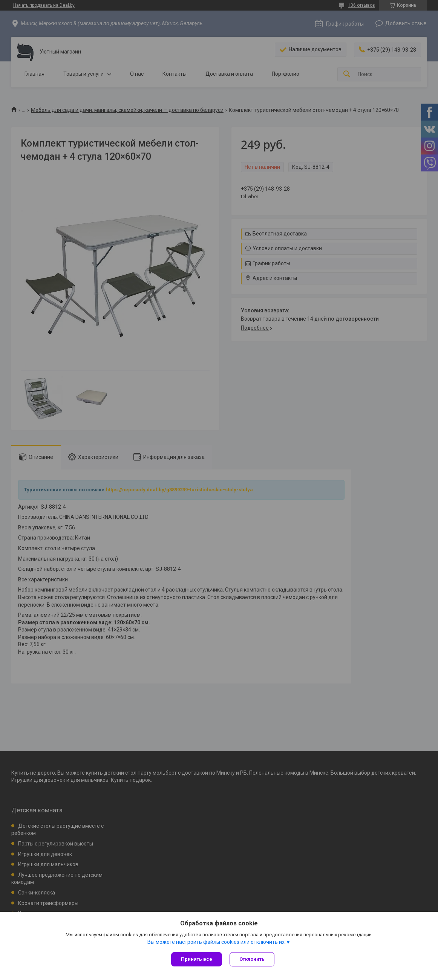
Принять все (197, 959)
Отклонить (252, 959)
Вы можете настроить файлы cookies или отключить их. (217, 942)
